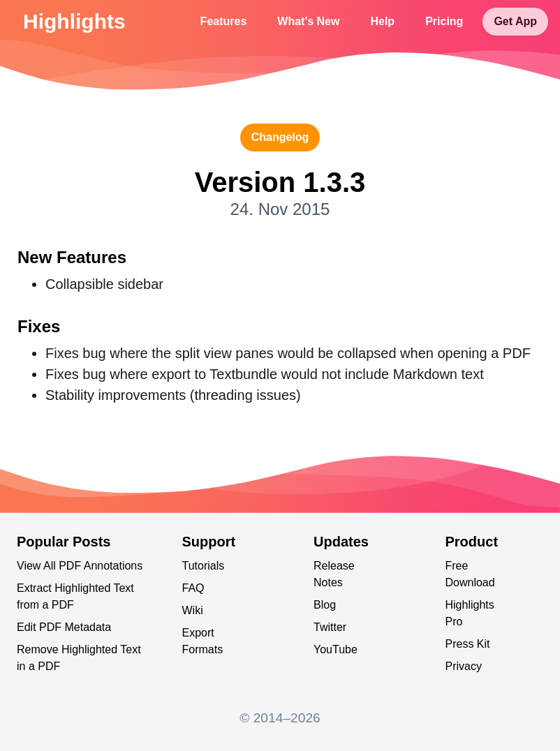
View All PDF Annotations (80, 566)
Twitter (330, 627)
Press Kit (468, 644)
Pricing (444, 21)
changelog (280, 137)
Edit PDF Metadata (64, 627)
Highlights (74, 21)
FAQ (193, 588)
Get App (515, 21)
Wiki (193, 610)
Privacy (464, 666)
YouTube (336, 649)
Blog (325, 605)
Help (382, 21)
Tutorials (204, 566)
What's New (308, 21)
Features (224, 21)
